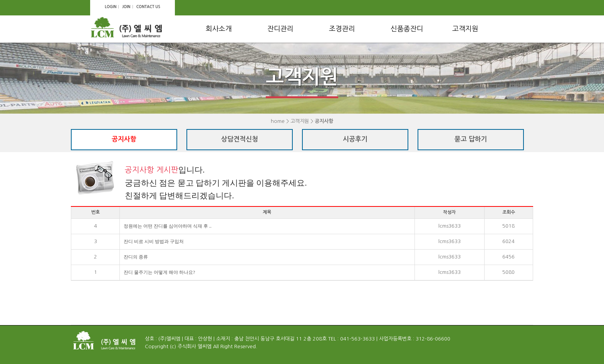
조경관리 (342, 29)
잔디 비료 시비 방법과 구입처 (154, 242)
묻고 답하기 (471, 139)
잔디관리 (280, 29)
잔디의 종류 (136, 257)
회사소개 (219, 29)
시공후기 (355, 139)
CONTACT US (148, 7)
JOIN (126, 7)
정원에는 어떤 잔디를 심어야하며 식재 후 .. (168, 226)
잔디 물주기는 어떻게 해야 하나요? (159, 272)
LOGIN (111, 7)
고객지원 (465, 29)
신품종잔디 (407, 29)
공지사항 (124, 139)
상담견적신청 (240, 139)
